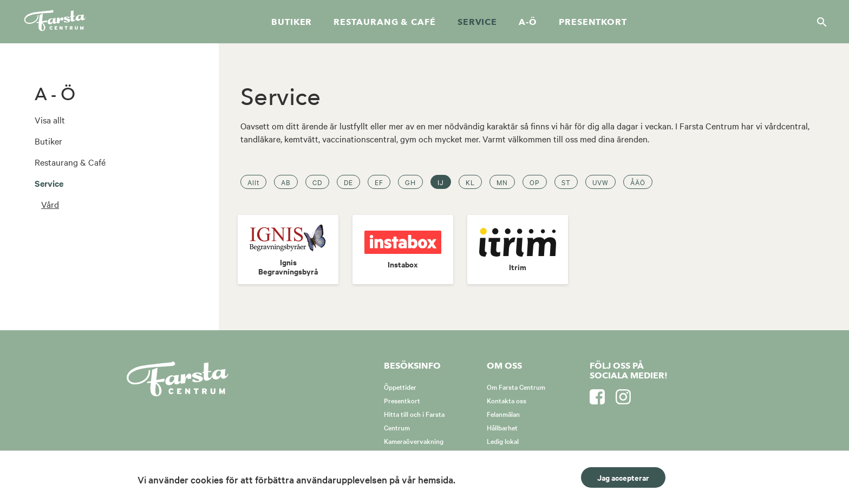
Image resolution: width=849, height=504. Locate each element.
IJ (441, 182)
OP (535, 182)
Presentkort (593, 22)
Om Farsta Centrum (516, 387)
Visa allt (50, 120)
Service (477, 22)
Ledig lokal (503, 441)
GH (410, 182)
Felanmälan (503, 414)
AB (286, 182)
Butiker (292, 22)
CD (317, 182)
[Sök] (819, 22)
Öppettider (400, 387)
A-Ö (528, 22)
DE (348, 182)
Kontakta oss (507, 400)
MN (502, 182)
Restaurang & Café (70, 162)
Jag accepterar (623, 477)
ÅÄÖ (638, 182)
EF (379, 182)
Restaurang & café (384, 22)
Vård (50, 204)
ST (566, 182)
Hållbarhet (502, 427)
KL (470, 182)
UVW (600, 182)
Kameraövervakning (414, 441)
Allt (253, 182)
